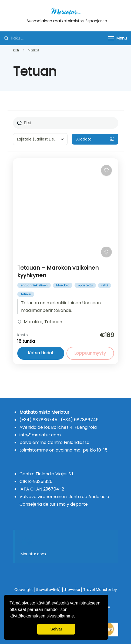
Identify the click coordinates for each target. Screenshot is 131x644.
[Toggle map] (106, 252)
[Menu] (111, 38)
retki (105, 285)
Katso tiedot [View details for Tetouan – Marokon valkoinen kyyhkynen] (41, 353)
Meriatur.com (33, 554)
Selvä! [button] (56, 629)
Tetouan (53, 322)
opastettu (85, 285)
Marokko (63, 285)
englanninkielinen (34, 285)
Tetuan (26, 294)
